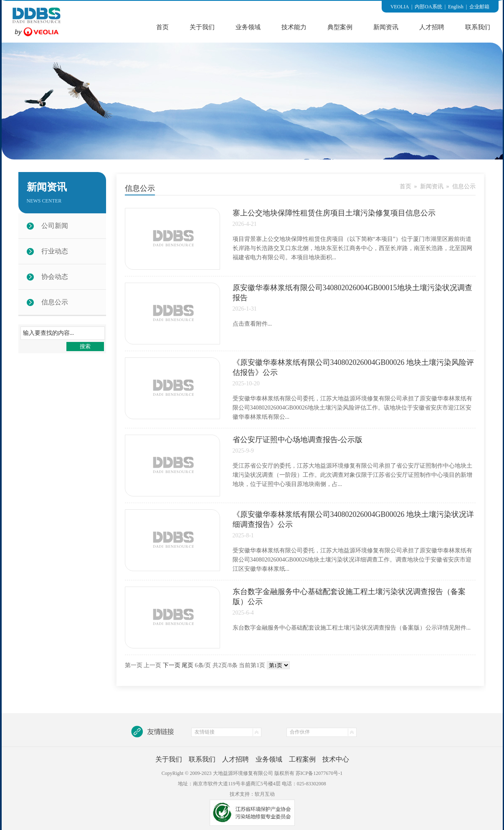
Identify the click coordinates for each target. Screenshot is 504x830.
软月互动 (265, 794)
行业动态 (55, 251)
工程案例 (302, 759)
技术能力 (294, 27)
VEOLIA (400, 7)
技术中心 (336, 759)
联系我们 (478, 27)
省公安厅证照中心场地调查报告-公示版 (298, 440)
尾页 (187, 665)
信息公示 (55, 302)
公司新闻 (55, 226)
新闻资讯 (386, 27)
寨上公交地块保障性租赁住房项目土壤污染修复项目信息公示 (334, 213)
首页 (162, 27)
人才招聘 (432, 27)
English (456, 7)
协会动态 (55, 277)
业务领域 (248, 27)
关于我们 (202, 27)
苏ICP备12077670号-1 (319, 773)
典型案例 (340, 27)
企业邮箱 (479, 7)
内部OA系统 (428, 7)
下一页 (172, 665)
